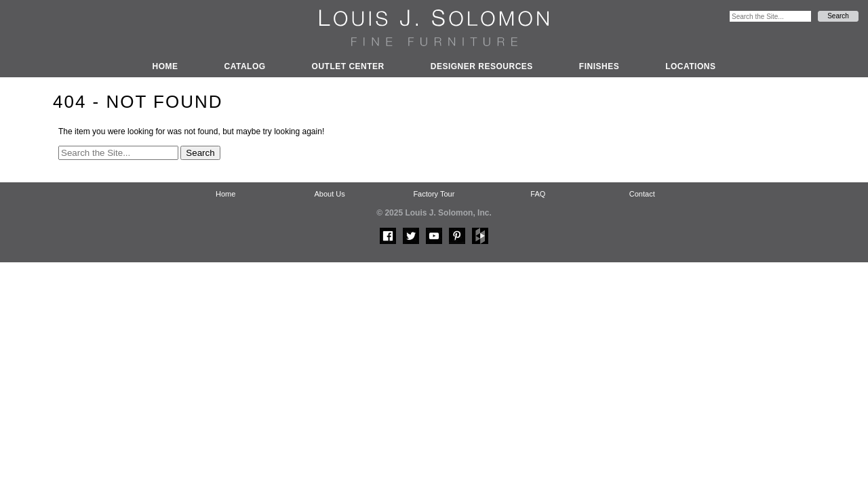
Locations (690, 66)
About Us (329, 194)
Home (165, 66)
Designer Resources (482, 66)
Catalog (245, 66)
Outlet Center (348, 66)
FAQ (538, 194)
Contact (642, 194)
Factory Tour (434, 194)
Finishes (599, 66)
